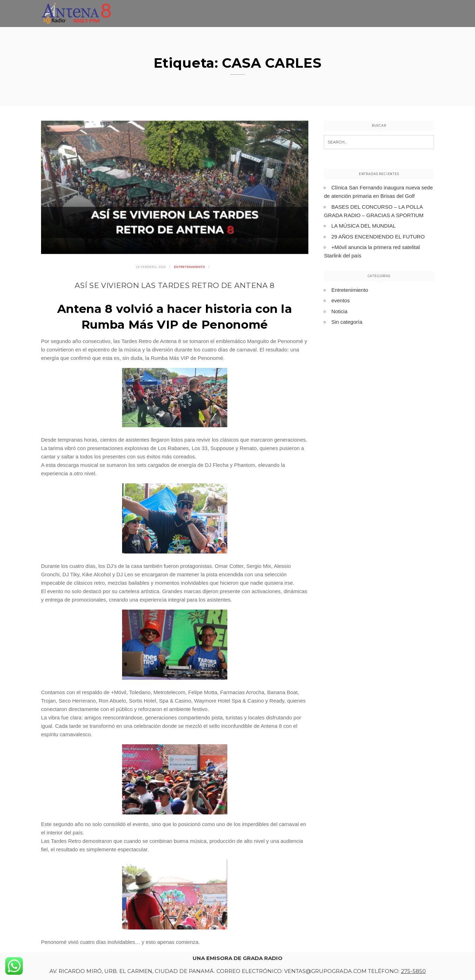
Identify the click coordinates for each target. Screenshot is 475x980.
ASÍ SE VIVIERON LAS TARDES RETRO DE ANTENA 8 (175, 285)
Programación (412, 19)
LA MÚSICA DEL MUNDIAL (363, 226)
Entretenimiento (352, 17)
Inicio (269, 15)
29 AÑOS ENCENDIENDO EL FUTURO (378, 237)
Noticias (302, 16)
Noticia (339, 311)
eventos (340, 300)
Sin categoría (347, 322)
